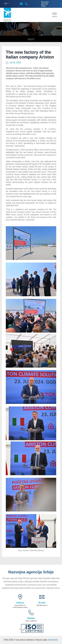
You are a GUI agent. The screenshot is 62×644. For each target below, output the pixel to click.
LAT (6, 4)
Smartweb (53, 640)
